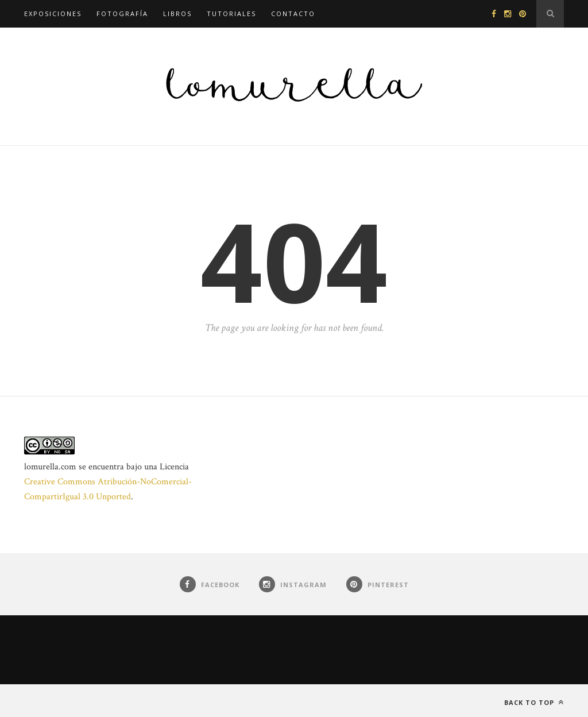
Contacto (293, 14)
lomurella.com (50, 467)
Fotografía (122, 14)
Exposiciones (53, 14)
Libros (177, 14)
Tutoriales (231, 14)
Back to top (534, 702)
